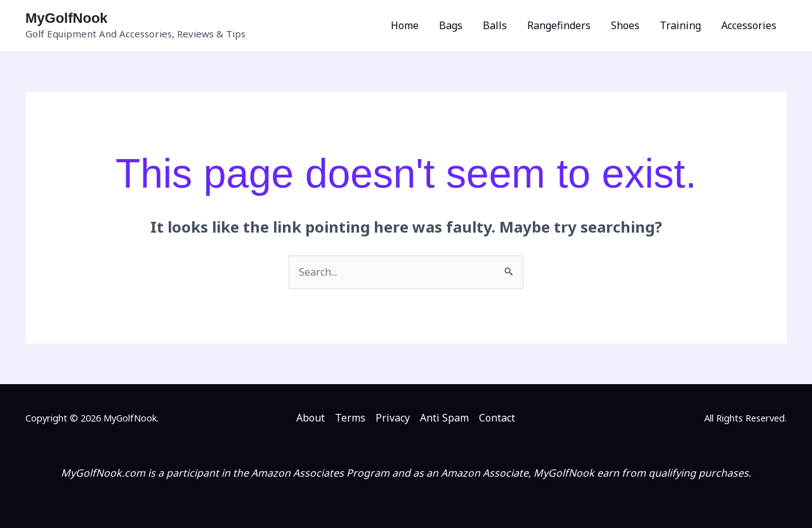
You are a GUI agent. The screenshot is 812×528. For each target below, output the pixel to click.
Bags (451, 25)
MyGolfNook (67, 18)
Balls (495, 25)
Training (680, 25)
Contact (497, 418)
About (311, 418)
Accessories (749, 25)
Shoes (625, 25)
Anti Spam (444, 418)
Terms (350, 418)
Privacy (393, 418)
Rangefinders (559, 25)
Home (405, 25)
